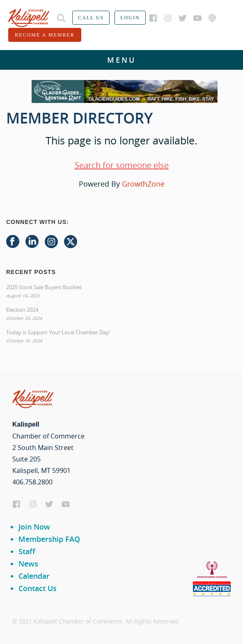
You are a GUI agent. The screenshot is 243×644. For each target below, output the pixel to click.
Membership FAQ (49, 539)
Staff (27, 551)
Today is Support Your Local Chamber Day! (58, 332)
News (28, 564)
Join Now (34, 527)
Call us (91, 18)
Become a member (45, 35)
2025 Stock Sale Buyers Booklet (44, 287)
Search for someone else (122, 165)
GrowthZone (143, 184)
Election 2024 (22, 310)
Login (130, 18)
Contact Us (38, 588)
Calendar (34, 576)
